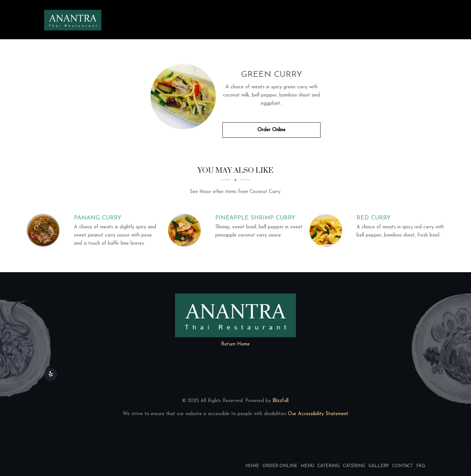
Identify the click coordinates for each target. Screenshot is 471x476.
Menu (140, 66)
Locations (175, 66)
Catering (215, 66)
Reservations (398, 66)
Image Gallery (261, 66)
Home (58, 66)
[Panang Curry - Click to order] (45, 230)
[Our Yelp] (51, 375)
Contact (307, 66)
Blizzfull (280, 401)
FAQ (56, 84)
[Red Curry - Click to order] (327, 230)
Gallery (379, 466)
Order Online (99, 66)
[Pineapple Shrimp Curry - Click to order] (186, 230)
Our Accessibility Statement (317, 414)
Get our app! (349, 66)
